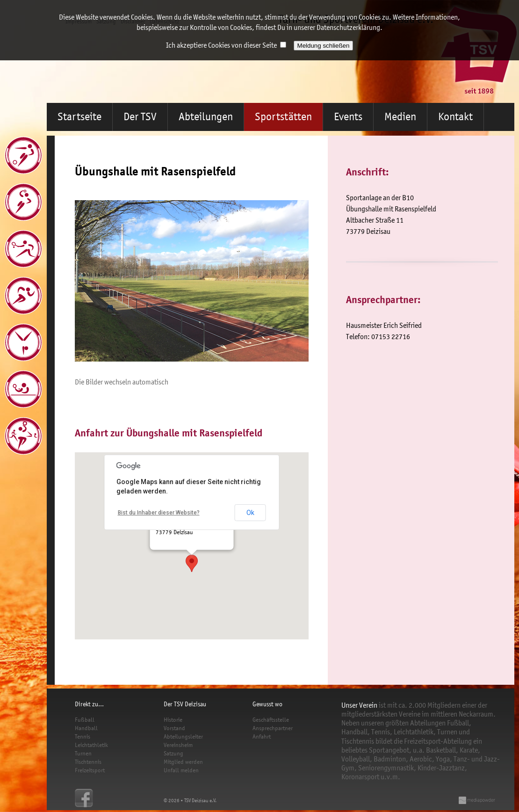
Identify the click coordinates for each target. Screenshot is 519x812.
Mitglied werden (183, 762)
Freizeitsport (90, 770)
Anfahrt (262, 736)
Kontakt (455, 117)
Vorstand (174, 728)
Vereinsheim (178, 745)
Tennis (83, 736)
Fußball (85, 720)
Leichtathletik (91, 745)
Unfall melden (181, 770)
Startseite (79, 117)
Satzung (173, 753)
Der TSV (140, 117)
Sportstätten (283, 117)
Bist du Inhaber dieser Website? (159, 513)
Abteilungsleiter (183, 736)
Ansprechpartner (273, 728)
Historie (173, 720)
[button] (192, 563)
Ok (250, 513)
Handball (86, 728)
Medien (400, 117)
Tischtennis (88, 762)
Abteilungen (206, 117)
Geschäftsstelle (271, 720)
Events (348, 117)
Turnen (83, 753)
